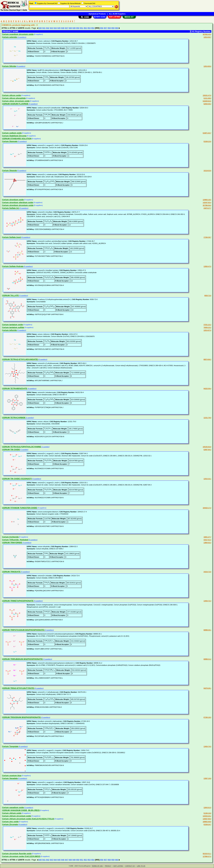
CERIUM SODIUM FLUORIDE (15, 104)
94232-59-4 (207, 389)
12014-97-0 (207, 330)
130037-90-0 (207, 819)
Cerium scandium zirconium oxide (18, 34)
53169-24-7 (207, 825)
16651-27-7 (207, 537)
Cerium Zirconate (10, 824)
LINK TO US (141, 866)
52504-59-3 (207, 104)
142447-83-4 (207, 203)
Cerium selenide (10, 37)
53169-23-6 (207, 142)
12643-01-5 (207, 808)
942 (48, 28)
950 (78, 28)
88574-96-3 (207, 359)
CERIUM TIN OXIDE (11, 450)
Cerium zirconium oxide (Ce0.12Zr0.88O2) (21, 856)
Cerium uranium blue (12, 776)
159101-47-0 (207, 95)
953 (89, 28)
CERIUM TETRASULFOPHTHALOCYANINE (22, 447)
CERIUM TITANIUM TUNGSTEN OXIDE (20, 508)
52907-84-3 (207, 450)
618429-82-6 (207, 101)
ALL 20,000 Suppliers (117, 14)
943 (51, 28)
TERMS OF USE (97, 866)
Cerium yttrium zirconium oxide (17, 816)
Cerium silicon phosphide (14, 98)
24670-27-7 (207, 208)
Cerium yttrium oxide (12, 813)
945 (59, 28)
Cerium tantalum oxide (12, 325)
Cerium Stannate (10, 141)
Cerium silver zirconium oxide (16, 101)
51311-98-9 (207, 98)
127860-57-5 (207, 856)
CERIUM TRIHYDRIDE (12, 543)
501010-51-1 (207, 854)
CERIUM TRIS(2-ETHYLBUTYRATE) (18, 688)
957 (105, 28)
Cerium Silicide (9, 66)
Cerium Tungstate (10, 746)
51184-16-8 (207, 813)
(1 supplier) (30, 418)
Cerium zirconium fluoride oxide (17, 854)
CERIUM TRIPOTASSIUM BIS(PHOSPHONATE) (23, 630)
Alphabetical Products (97, 14)
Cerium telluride (9, 330)
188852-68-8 (207, 822)
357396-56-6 (207, 205)
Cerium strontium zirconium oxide (18, 205)
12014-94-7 (207, 37)
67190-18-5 (207, 717)
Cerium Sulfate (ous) (12, 237)
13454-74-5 (207, 747)
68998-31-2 (207, 659)
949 (74, 28)
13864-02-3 (207, 543)
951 (82, 28)
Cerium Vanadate (10, 778)
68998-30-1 (207, 630)
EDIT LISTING (118, 866)
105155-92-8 (207, 447)
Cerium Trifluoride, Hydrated (15, 540)
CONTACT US (130, 866)
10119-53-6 (207, 171)
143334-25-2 (207, 816)
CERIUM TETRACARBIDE (14, 418)
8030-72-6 (208, 296)
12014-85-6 (207, 66)
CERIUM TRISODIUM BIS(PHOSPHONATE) (21, 717)
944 (55, 28)
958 (109, 28)
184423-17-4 (207, 508)
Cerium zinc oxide (10, 822)
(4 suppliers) (32, 389)
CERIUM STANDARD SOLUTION (17, 139)
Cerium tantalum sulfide (13, 327)
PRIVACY (108, 866)
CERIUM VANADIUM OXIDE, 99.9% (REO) (21, 810)
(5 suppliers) (28, 266)
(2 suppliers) (22, 37)
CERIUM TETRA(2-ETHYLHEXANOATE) (20, 359)
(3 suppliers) (33, 104)
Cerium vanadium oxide (13, 807)
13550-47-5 (207, 266)
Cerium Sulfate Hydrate (13, 266)
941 (44, 28)
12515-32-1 (207, 479)
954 (93, 28)
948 (70, 28)
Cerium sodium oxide (12, 133)
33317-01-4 (207, 540)
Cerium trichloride (10, 537)
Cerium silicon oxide (12, 95)
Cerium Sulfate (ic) (11, 208)
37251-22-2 (207, 325)
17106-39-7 (207, 237)
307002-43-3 (207, 34)
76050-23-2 (207, 328)
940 (40, 28)
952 (85, 28)
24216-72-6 (207, 572)
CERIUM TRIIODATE (11, 572)
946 (63, 28)
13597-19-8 (207, 778)
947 (67, 28)
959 (113, 28)
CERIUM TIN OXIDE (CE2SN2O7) (17, 479)
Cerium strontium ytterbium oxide (18, 202)
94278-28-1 (207, 688)
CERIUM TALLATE (10, 295)
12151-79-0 (207, 418)
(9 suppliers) (23, 825)
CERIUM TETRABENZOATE (15, 388)
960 (117, 28)
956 (102, 28)
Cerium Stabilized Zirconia (14, 136)
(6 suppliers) (21, 66)
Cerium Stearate (10, 170)
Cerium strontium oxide (13, 200)
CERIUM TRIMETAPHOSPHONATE (18, 601)
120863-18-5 (207, 200)
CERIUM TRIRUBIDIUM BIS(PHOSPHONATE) (22, 659)
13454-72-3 (207, 601)
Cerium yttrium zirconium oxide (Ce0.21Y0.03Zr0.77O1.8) (28, 819)
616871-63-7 (207, 133)
